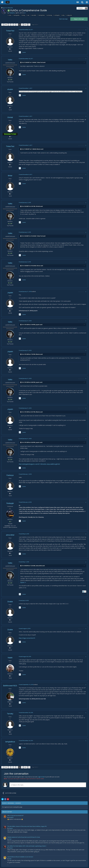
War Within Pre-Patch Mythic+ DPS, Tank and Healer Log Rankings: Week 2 (27, 846)
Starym (11, 828)
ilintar (10, 176)
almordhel (10, 535)
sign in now (41, 777)
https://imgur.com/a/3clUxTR (27, 638)
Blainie (38, 149)
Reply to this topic (79, 19)
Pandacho (12, 13)
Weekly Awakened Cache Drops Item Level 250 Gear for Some (24, 837)
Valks (10, 60)
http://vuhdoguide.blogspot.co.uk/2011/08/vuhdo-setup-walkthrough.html (39, 464)
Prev (6, 25)
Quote (24, 52)
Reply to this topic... (17, 785)
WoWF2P (11, 817)
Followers (80, 8)
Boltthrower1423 (10, 686)
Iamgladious (10, 742)
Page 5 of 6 (35, 24)
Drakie (10, 602)
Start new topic (63, 19)
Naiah (10, 658)
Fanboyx (10, 475)
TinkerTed (10, 31)
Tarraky (10, 714)
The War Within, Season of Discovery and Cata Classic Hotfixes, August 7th (27, 826)
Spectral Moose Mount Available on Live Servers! (20, 857)
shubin (10, 89)
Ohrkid (10, 117)
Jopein (10, 293)
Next (26, 25)
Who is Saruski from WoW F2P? (16, 816)
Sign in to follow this (8, 8)
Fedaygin (10, 503)
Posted (26, 30)
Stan (10, 839)
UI (25, 13)
